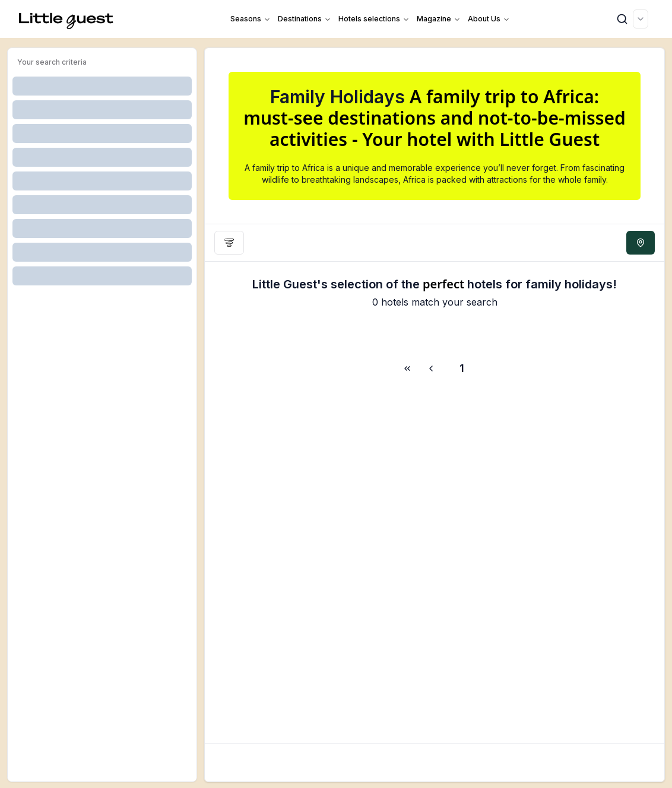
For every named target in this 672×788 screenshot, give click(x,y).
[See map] (641, 243)
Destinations (305, 19)
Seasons (251, 19)
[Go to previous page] (433, 368)
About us (489, 19)
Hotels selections (374, 19)
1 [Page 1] (462, 368)
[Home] (66, 19)
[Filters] (229, 243)
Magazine (439, 19)
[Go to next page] (405, 368)
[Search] (622, 19)
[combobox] (641, 19)
